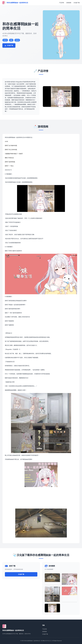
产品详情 (62, 3)
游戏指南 (69, 3)
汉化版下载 (77, 3)
